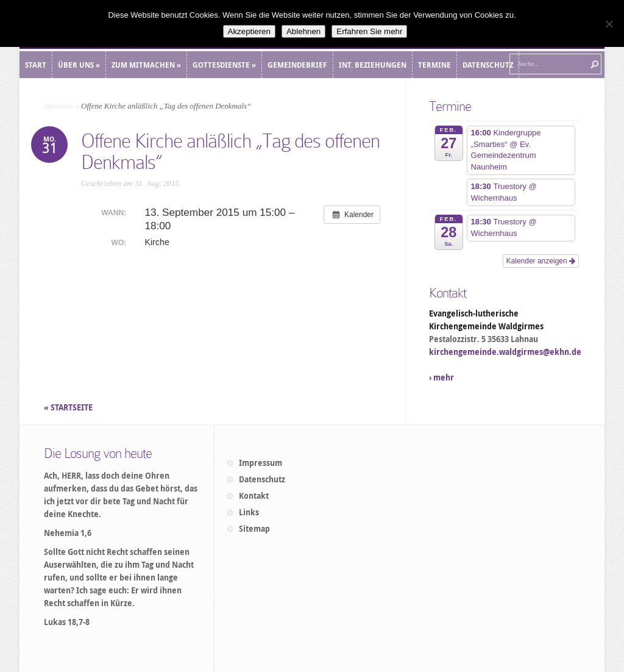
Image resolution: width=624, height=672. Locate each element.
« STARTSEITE (69, 407)
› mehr (441, 377)
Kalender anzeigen (541, 261)
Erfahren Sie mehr (369, 31)
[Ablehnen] (609, 24)
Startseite (58, 106)
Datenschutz (262, 479)
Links (249, 512)
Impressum (261, 463)
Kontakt (254, 496)
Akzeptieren (249, 31)
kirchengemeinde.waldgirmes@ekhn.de (505, 352)
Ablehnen (303, 31)
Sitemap (254, 529)
